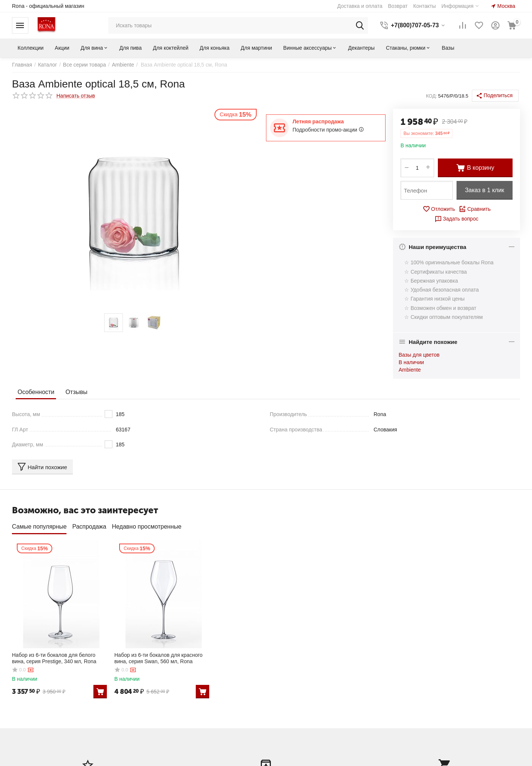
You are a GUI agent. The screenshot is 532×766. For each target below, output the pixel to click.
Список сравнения (293, 723)
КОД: (432, 96)
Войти (19, 697)
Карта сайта (156, 734)
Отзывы (76, 392)
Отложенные (287, 711)
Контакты (153, 711)
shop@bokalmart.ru (424, 729)
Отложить (439, 209)
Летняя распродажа (318, 121)
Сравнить (475, 209)
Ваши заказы (287, 700)
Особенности (36, 392)
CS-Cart (99, 761)
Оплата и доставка (164, 723)
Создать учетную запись (41, 707)
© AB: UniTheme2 (175, 761)
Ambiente (410, 370)
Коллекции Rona (162, 700)
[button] (495, 96)
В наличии (411, 362)
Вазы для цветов (419, 355)
